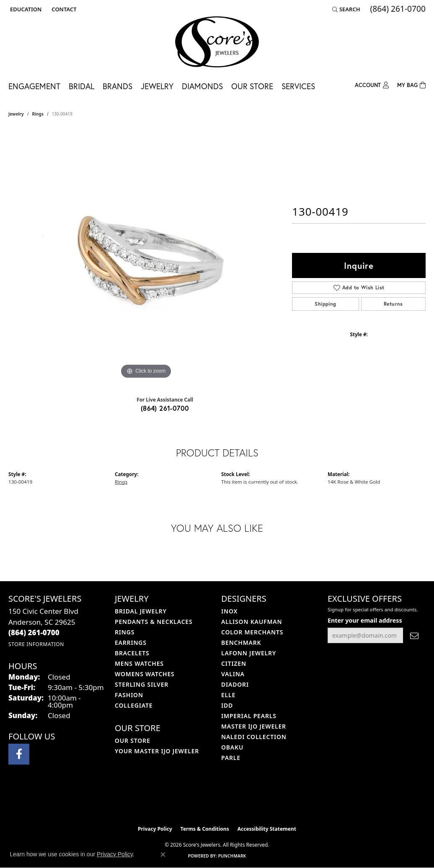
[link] (63, 9)
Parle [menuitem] (231, 758)
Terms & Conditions (205, 829)
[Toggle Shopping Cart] (411, 84)
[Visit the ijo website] (196, 800)
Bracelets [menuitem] (132, 653)
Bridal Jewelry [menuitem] (141, 611)
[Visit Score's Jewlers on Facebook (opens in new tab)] (19, 754)
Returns (393, 304)
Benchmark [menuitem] (241, 643)
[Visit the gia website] (237, 800)
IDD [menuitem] (227, 705)
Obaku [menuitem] (232, 747)
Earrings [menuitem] (131, 643)
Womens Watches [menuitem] (145, 674)
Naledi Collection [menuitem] (254, 737)
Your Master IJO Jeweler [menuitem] (157, 751)
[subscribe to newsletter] (414, 635)
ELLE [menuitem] (228, 695)
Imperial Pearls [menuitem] (249, 716)
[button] (25, 9)
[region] (146, 255)
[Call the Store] (34, 632)
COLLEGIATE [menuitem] (134, 705)
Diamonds (202, 86)
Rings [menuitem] (125, 632)
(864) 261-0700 (165, 408)
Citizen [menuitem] (234, 663)
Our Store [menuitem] (133, 741)
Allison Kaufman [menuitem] (252, 622)
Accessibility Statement (267, 829)
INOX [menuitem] (229, 611)
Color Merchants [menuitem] (252, 632)
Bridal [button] (81, 86)
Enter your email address (365, 620)
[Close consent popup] (163, 855)
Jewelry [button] (157, 86)
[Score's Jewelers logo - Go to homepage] (217, 42)
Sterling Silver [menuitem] (142, 684)
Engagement (34, 86)
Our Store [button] (252, 86)
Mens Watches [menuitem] (139, 663)
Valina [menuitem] (233, 674)
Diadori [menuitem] (235, 684)
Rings (38, 114)
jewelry (16, 114)
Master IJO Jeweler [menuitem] (254, 726)
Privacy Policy (155, 829)
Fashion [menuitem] (129, 695)
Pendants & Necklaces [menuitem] (154, 622)
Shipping (325, 304)
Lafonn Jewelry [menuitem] (249, 653)
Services (298, 86)
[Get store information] (36, 644)
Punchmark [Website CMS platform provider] (232, 856)
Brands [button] (118, 86)
